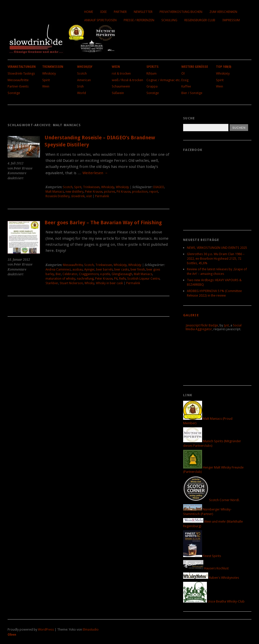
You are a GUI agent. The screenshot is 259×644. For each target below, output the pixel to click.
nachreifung (85, 279)
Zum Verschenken (223, 12)
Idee (103, 12)
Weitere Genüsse (195, 67)
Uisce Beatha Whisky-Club (214, 601)
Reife (122, 279)
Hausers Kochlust (206, 568)
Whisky (89, 283)
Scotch (82, 73)
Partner (120, 12)
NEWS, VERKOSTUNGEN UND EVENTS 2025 (217, 248)
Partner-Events (18, 86)
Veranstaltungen (22, 67)
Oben (12, 635)
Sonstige (14, 93)
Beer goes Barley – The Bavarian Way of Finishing (103, 223)
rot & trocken (121, 73)
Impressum (231, 20)
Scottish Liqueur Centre (143, 279)
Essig (185, 80)
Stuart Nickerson (71, 283)
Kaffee (186, 86)
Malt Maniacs (55, 192)
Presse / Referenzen (139, 20)
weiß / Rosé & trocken (127, 80)
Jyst (226, 325)
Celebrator (70, 274)
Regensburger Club (200, 20)
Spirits (153, 67)
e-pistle (105, 274)
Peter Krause (94, 192)
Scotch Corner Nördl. (211, 500)
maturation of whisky (60, 279)
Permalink (102, 196)
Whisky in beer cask (109, 283)
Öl (183, 73)
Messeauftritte (18, 80)
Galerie (191, 315)
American (84, 80)
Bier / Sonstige (192, 93)
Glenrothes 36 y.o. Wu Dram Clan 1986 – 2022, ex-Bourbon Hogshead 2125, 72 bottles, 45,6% (216, 259)
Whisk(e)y (49, 73)
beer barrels (104, 270)
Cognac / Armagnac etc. (164, 80)
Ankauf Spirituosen (100, 20)
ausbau (78, 270)
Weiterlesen (95, 173)
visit (89, 196)
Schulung (169, 20)
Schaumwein (121, 86)
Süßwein (118, 93)
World (82, 93)
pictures (110, 192)
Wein (46, 86)
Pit (116, 279)
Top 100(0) (224, 67)
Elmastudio (91, 629)
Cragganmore (89, 274)
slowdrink (78, 196)
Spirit (46, 80)
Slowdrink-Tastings (21, 73)
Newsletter (143, 12)
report (154, 192)
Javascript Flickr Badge (202, 325)
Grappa (152, 86)
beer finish (138, 270)
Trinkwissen (53, 67)
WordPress (46, 629)
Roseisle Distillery (58, 196)
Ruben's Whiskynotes (211, 578)
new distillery (74, 192)
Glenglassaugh (122, 274)
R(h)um (152, 73)
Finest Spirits (202, 556)
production (140, 192)
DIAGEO (159, 187)
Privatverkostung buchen (181, 12)
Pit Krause (124, 192)
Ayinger (89, 270)
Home (89, 12)
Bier (58, 274)
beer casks (122, 270)
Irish (80, 86)
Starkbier (52, 283)
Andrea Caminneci (58, 270)
